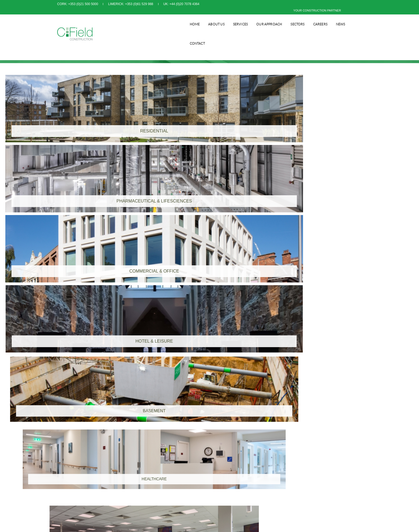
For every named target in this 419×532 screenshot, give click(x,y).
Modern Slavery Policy (229, 424)
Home (188, 18)
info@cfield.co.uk (154, 440)
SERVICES (233, 18)
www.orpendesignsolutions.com (262, 459)
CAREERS (313, 18)
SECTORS (290, 18)
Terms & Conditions (227, 414)
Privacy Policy (224, 419)
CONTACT (354, 18)
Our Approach (262, 18)
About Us (209, 18)
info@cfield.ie (73, 440)
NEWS (333, 18)
